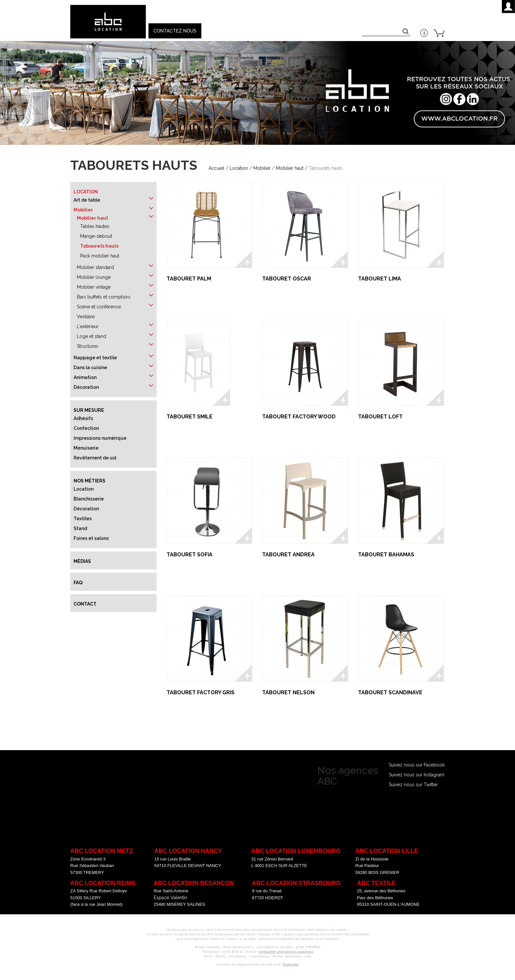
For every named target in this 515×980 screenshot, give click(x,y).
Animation (85, 377)
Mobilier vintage (94, 287)
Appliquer (406, 32)
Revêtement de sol (95, 458)
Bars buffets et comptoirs (104, 297)
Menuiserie (86, 448)
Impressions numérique (100, 438)
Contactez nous (175, 31)
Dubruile (291, 964)
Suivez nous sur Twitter (413, 785)
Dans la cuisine (90, 367)
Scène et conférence (99, 307)
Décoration (86, 387)
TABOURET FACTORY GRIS (201, 692)
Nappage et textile (95, 358)
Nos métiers (90, 481)
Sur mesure (89, 410)
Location (239, 168)
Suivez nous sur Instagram (417, 775)
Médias (82, 561)
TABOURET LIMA (380, 279)
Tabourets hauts (99, 246)
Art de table (87, 200)
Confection (86, 428)
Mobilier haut (290, 168)
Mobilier (262, 168)
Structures (88, 346)
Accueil (216, 168)
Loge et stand (91, 336)
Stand (80, 528)
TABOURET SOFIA (190, 555)
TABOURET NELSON (288, 692)
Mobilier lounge (94, 277)
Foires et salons (91, 538)
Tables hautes (95, 226)
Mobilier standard (95, 267)
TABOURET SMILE (190, 417)
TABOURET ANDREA (288, 555)
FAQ (78, 583)
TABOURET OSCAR (287, 279)
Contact (85, 604)
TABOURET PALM (189, 279)
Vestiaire (86, 317)
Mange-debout (96, 236)
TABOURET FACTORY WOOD (299, 417)
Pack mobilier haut (100, 256)
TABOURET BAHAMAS (386, 555)
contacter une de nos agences (286, 952)
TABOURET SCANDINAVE (390, 692)
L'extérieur (88, 326)
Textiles (83, 519)
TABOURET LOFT (380, 417)
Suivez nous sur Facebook (417, 765)
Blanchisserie (89, 499)
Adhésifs (83, 418)
